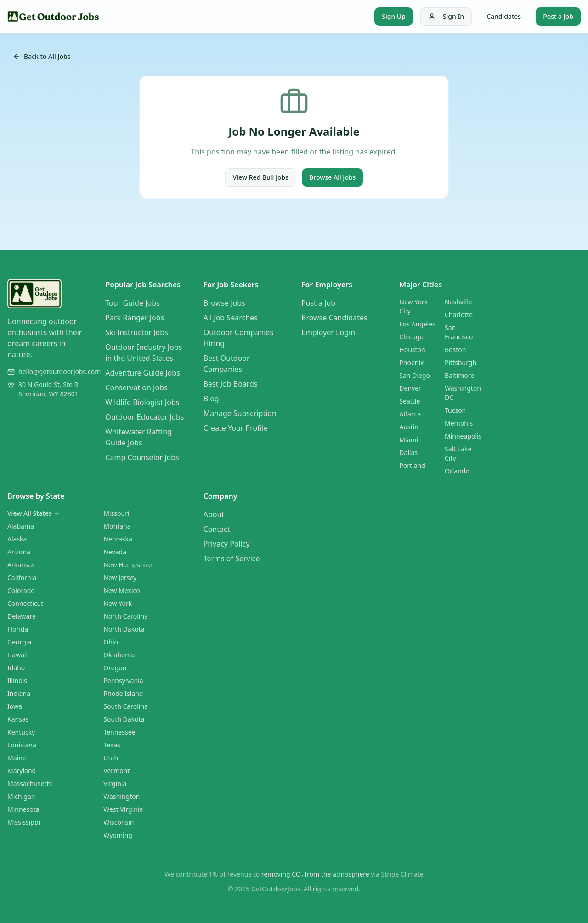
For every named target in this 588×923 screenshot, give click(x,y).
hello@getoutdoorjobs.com (59, 372)
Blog (211, 399)
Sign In (446, 16)
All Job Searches (231, 318)
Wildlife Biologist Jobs (142, 402)
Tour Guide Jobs (132, 303)
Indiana (19, 693)
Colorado (21, 590)
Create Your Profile (236, 428)
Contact (217, 529)
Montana (117, 526)
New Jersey (120, 578)
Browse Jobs (224, 303)
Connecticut (25, 603)
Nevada (115, 552)
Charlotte (459, 315)
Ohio (111, 642)
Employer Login (328, 332)
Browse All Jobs (332, 177)
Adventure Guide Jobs (142, 373)
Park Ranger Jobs (135, 318)
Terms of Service (232, 558)
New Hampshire (127, 565)
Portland (412, 465)
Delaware (22, 616)
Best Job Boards (231, 384)
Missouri (116, 513)
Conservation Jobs (136, 387)
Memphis (459, 423)
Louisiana (22, 745)
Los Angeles (417, 324)
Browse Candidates (334, 318)
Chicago (411, 337)
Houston (412, 350)
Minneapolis (463, 436)
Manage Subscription (240, 413)
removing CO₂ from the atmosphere (315, 874)
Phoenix (411, 362)
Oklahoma (119, 655)
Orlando (457, 471)
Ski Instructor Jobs (136, 332)
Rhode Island (123, 693)
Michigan (21, 796)
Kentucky (21, 732)
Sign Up (394, 16)
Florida (18, 629)
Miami (409, 440)
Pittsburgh (461, 362)
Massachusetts (30, 783)
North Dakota (124, 629)
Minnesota (23, 809)
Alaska (17, 539)
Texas (112, 745)
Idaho (16, 668)
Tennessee (119, 732)
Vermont (116, 771)
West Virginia (123, 809)
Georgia (19, 642)
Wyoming (118, 835)
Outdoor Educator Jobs (144, 417)
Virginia (115, 783)
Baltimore (459, 375)
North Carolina (126, 616)
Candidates (504, 16)
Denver (410, 388)
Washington (122, 796)
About (214, 514)
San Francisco (459, 332)
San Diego (415, 375)
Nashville (458, 302)
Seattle (410, 401)
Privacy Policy (227, 544)
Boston (455, 350)
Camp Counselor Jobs (142, 457)
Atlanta (410, 414)
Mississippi (24, 822)
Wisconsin (119, 822)
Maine (17, 758)
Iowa (15, 706)
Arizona (19, 552)
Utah (111, 758)
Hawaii (17, 655)
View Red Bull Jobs (261, 177)
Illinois (17, 681)
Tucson (455, 410)
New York (118, 603)
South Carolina (126, 706)
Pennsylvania (123, 681)
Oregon (115, 668)
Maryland (22, 771)
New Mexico (122, 590)
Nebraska (118, 539)
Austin (409, 427)
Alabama (21, 526)
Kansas (18, 719)
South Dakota (124, 719)
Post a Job (558, 16)
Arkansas (21, 565)
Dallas (408, 453)
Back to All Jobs (42, 56)
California (22, 578)
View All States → (34, 513)
